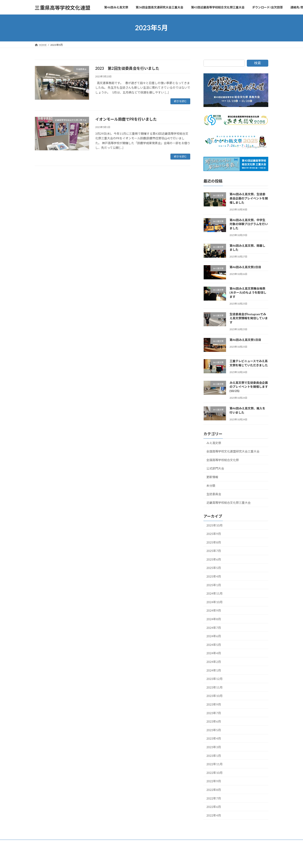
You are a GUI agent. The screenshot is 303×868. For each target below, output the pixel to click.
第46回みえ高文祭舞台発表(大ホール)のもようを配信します (248, 292)
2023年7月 (214, 713)
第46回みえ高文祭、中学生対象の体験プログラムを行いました (249, 224)
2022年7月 (214, 798)
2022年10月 (215, 772)
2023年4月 (214, 738)
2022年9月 (214, 781)
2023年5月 (214, 730)
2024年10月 (215, 602)
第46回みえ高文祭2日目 (245, 267)
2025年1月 (214, 585)
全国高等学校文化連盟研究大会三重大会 (233, 451)
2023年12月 (215, 679)
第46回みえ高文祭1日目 (245, 340)
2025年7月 (214, 551)
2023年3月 (214, 747)
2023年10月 (215, 696)
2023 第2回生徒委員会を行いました (127, 68)
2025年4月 (214, 576)
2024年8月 (214, 619)
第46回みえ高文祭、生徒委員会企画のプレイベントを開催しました (249, 198)
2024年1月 (214, 670)
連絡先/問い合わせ (214, 844)
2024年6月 (214, 636)
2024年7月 (214, 627)
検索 (258, 63)
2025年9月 (214, 534)
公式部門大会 (215, 468)
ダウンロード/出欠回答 (183, 844)
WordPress (128, 861)
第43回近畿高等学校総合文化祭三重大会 (139, 844)
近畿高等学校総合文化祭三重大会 (229, 502)
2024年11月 (215, 593)
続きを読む (180, 101)
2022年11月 (215, 764)
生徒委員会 (214, 494)
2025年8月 (214, 542)
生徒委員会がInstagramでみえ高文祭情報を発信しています (249, 318)
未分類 (211, 485)
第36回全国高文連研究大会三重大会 (88, 844)
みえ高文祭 (214, 443)
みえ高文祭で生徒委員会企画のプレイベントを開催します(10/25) (249, 387)
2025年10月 (215, 525)
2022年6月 (214, 807)
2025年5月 (214, 568)
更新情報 (212, 477)
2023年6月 (214, 721)
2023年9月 (214, 704)
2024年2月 (214, 662)
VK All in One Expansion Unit (178, 861)
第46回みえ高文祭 (49, 844)
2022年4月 (214, 815)
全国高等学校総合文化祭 (223, 460)
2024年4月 (214, 653)
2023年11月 (215, 687)
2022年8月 (214, 790)
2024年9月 (214, 610)
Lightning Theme (150, 861)
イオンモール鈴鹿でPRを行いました (126, 119)
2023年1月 (214, 755)
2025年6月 (214, 559)
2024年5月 (214, 644)
